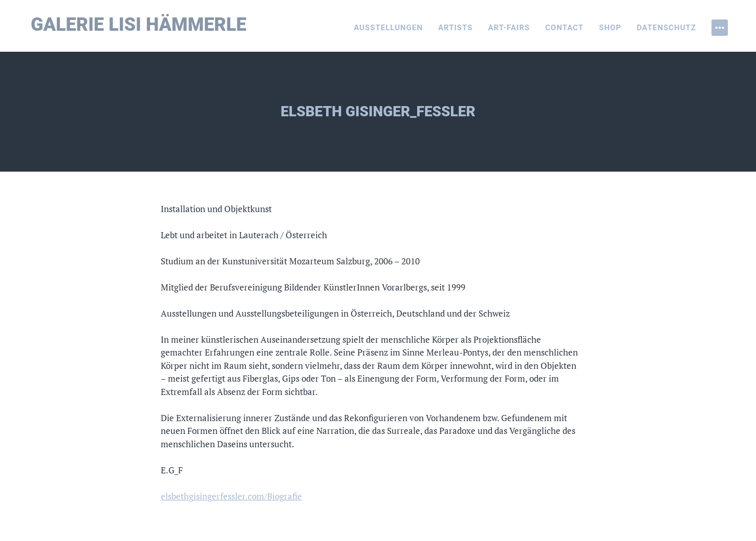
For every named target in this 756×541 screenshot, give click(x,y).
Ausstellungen (388, 28)
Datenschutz (666, 28)
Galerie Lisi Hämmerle (139, 25)
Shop (610, 28)
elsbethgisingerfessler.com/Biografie (231, 496)
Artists (456, 28)
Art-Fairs (509, 28)
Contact (564, 28)
